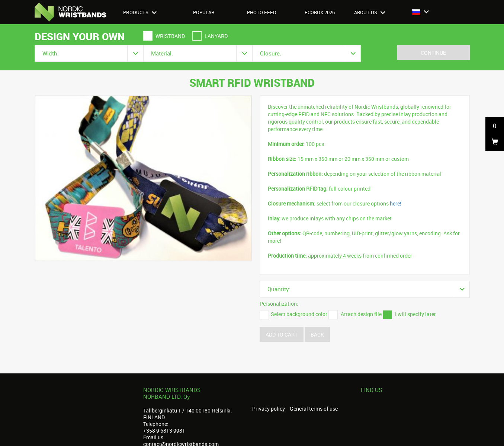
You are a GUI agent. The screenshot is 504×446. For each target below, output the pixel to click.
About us (370, 12)
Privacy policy (269, 409)
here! (396, 203)
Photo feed (262, 12)
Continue (433, 53)
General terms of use (314, 409)
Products (140, 12)
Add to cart (282, 334)
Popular (204, 12)
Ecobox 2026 (320, 12)
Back (317, 334)
